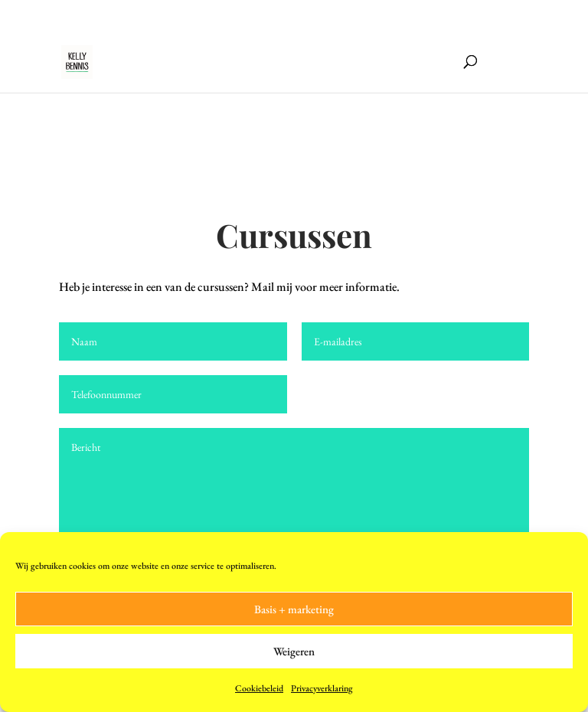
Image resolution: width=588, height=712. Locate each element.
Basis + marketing (294, 609)
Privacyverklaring (322, 688)
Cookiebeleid (259, 688)
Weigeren (294, 651)
